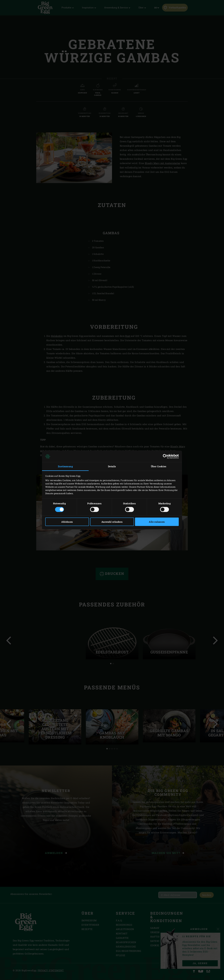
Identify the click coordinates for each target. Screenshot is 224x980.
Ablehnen (67, 522)
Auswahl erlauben (112, 522)
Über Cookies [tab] (159, 466)
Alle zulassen (157, 522)
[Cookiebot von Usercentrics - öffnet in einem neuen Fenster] (165, 456)
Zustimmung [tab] (65, 466)
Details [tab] (112, 466)
